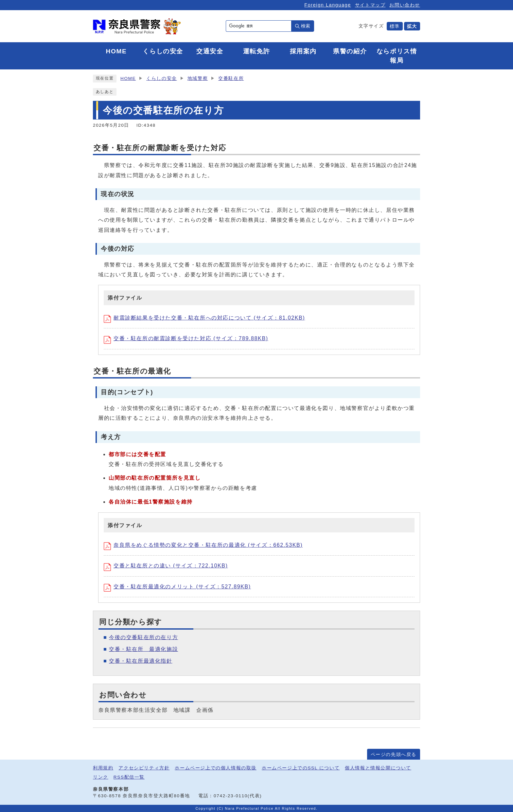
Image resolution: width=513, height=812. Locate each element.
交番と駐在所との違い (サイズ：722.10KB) (166, 566)
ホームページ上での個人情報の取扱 (216, 768)
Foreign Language (327, 5)
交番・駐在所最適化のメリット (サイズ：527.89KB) (177, 587)
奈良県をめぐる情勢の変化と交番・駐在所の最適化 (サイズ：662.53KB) (203, 545)
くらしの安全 (162, 78)
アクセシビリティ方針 (144, 768)
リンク (101, 777)
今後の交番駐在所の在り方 (143, 637)
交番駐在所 (231, 78)
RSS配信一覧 (129, 777)
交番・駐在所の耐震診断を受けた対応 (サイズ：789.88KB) (186, 338)
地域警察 (198, 78)
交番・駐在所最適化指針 (141, 661)
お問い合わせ (405, 5)
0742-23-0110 (231, 796)
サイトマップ (370, 5)
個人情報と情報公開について (378, 768)
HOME (128, 78)
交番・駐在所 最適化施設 (143, 649)
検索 (306, 26)
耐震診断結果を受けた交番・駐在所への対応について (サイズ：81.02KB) (204, 318)
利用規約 (103, 768)
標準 (395, 26)
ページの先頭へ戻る (394, 755)
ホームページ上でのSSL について (301, 768)
